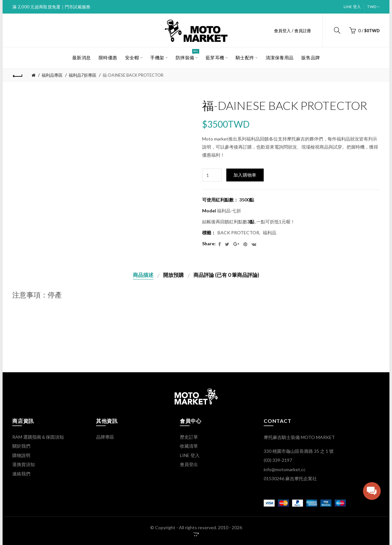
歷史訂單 (189, 437)
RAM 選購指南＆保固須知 (38, 437)
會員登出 (189, 464)
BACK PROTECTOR (238, 233)
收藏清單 (189, 446)
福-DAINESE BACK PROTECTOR (133, 75)
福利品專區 (52, 75)
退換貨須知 (24, 464)
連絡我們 (21, 474)
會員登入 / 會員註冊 (293, 31)
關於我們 (21, 446)
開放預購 (173, 275)
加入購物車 (245, 175)
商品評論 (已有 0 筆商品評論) (226, 275)
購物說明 (21, 455)
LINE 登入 (352, 7)
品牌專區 (105, 437)
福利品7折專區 (83, 75)
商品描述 (143, 275)
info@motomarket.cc (285, 469)
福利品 (269, 233)
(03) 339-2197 (278, 460)
